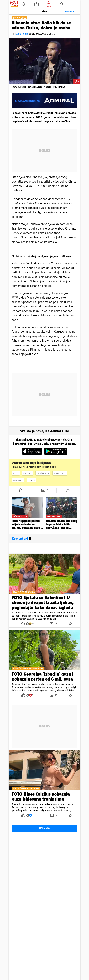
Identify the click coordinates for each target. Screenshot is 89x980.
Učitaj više (45, 828)
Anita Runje (22, 34)
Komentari (71, 11)
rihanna (28, 473)
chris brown (43, 473)
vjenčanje (19, 480)
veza (16, 473)
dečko (32, 480)
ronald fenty (60, 473)
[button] (24, 4)
